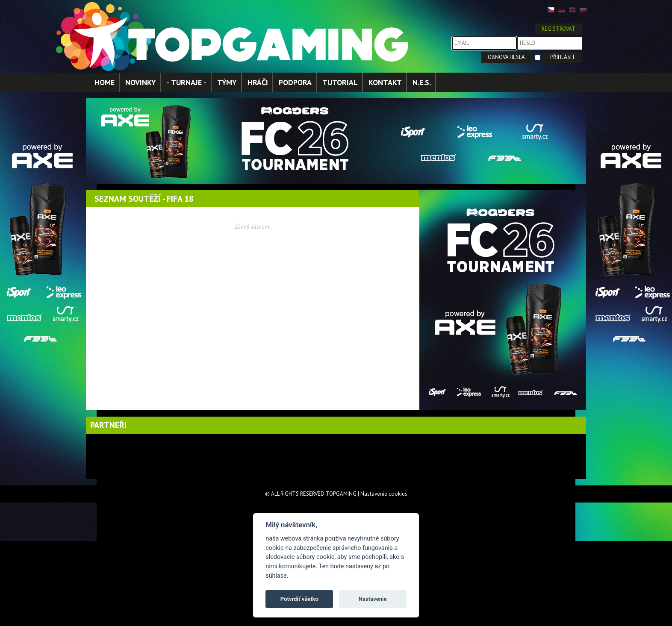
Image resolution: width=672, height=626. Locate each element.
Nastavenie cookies (384, 494)
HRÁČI (258, 82)
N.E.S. (422, 82)
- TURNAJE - (187, 82)
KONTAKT (385, 82)
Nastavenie (373, 599)
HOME (105, 82)
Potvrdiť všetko (299, 599)
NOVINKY (141, 82)
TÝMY (227, 82)
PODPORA (295, 82)
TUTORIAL (340, 82)
